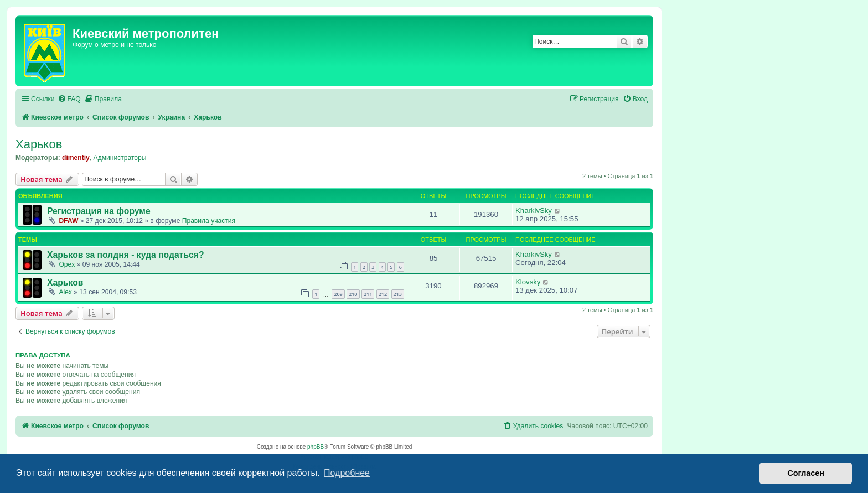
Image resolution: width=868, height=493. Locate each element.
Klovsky (528, 282)
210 (353, 294)
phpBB (316, 447)
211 (368, 294)
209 (338, 294)
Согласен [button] (806, 473)
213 (398, 294)
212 (383, 294)
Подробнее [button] (347, 473)
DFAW (68, 221)
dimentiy (76, 158)
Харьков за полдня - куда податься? (126, 255)
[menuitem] (69, 99)
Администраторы (120, 158)
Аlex (65, 292)
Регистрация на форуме (99, 211)
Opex (67, 264)
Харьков (39, 144)
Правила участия (209, 221)
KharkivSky (534, 211)
